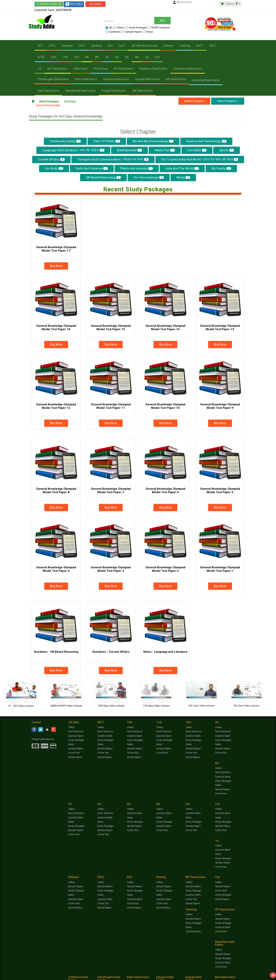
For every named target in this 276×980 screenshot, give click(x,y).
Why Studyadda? (86, 976)
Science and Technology (206, 141)
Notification (71, 976)
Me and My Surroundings (153, 141)
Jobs (47, 976)
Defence (168, 46)
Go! (162, 20)
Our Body (54, 168)
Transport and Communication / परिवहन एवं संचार (113, 159)
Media (61, 976)
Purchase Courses (127, 976)
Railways (67, 46)
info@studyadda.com (43, 739)
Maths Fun (165, 150)
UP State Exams (124, 69)
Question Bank (76, 736)
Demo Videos (74, 4)
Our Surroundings (149, 177)
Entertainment (129, 150)
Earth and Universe (92, 168)
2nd (157, 57)
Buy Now (56, 266)
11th (65, 57)
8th (97, 57)
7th (107, 57)
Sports (227, 150)
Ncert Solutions (76, 732)
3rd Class (70, 101)
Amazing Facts (223, 972)
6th (117, 57)
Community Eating (65, 141)
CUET (82, 46)
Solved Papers (75, 757)
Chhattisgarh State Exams (53, 79)
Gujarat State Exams (148, 79)
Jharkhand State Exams (188, 69)
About (53, 976)
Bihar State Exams (86, 79)
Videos (119, 28)
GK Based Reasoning (103, 177)
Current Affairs (51, 159)
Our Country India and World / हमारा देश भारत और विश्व (200, 159)
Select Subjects (228, 101)
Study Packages (136, 28)
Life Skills (197, 150)
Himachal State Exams (206, 80)
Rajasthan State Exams (153, 69)
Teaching (185, 46)
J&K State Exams (142, 91)
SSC (110, 46)
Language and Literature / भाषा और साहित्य (73, 150)
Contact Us (37, 976)
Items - (230, 4)
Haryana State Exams (116, 79)
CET (40, 46)
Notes (148, 32)
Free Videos (237, 972)
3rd (147, 57)
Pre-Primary (101, 69)
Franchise (142, 976)
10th (76, 57)
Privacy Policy (155, 976)
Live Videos (95, 4)
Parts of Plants (107, 141)
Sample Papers (131, 32)
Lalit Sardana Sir (109, 976)
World (183, 177)
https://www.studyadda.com (69, 972)
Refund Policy (169, 976)
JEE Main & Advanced (144, 46)
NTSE (41, 57)
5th (127, 57)
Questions (113, 32)
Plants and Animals (137, 168)
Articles (210, 972)
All (109, 28)
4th (137, 57)
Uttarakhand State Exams (80, 91)
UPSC (52, 46)
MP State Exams (57, 69)
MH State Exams (176, 79)
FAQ (97, 976)
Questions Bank (159, 972)
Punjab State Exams (114, 91)
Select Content (194, 101)
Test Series (113, 972)
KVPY (200, 46)
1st (39, 69)
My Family (221, 168)
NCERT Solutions (159, 28)
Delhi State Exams (48, 91)
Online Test (74, 753)
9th (87, 57)
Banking (97, 46)
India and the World (182, 168)
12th (53, 57)
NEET (213, 46)
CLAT (122, 46)
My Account (182, 2)
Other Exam (80, 69)
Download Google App (51, 4)
